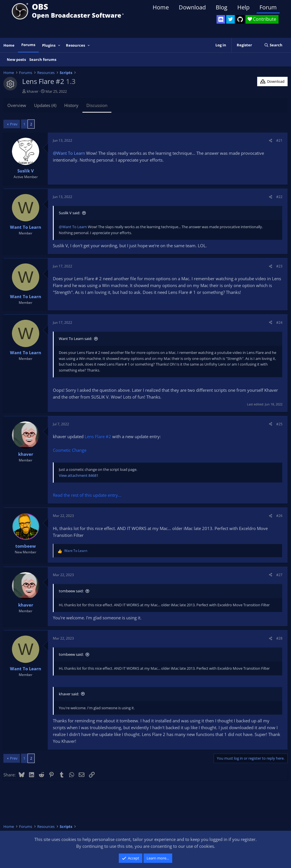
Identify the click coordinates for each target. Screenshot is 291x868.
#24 (279, 322)
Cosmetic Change (70, 450)
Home (161, 7)
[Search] (273, 45)
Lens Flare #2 (98, 436)
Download (192, 7)
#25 (279, 424)
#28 (279, 638)
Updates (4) (45, 105)
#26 (279, 516)
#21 (279, 140)
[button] (59, 45)
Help (243, 7)
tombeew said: (71, 591)
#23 (279, 266)
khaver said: (69, 694)
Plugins (49, 45)
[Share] (271, 140)
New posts (16, 59)
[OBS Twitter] (230, 19)
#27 (279, 575)
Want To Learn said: (75, 339)
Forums (28, 45)
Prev (14, 124)
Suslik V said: (69, 213)
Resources (75, 45)
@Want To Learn (69, 153)
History (71, 105)
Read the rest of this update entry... (87, 495)
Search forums (43, 59)
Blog (222, 7)
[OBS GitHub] (240, 19)
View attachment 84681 (79, 475)
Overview (17, 105)
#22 (279, 197)
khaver (33, 91)
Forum (268, 7)
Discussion (97, 105)
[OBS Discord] (221, 19)
